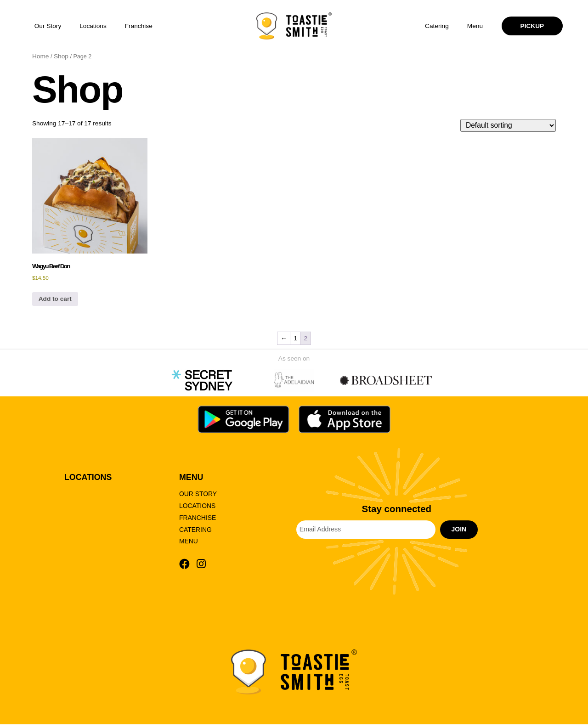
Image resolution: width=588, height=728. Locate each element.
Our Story (48, 26)
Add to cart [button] (55, 301)
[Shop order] (510, 127)
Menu (475, 26)
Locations (93, 26)
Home (40, 56)
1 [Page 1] (295, 340)
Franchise (139, 26)
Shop (61, 56)
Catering (437, 26)
